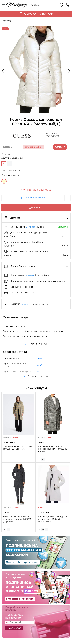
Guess (39, 359)
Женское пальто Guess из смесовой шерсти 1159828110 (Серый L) (52, 449)
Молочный (4, 181)
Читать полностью (36, 344)
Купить (36, 207)
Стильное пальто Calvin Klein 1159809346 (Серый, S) (18, 448)
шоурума (30, 227)
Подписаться (14, 628)
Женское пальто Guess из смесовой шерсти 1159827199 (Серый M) (18, 519)
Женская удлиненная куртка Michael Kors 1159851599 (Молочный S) (52, 519)
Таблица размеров (39, 190)
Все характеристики (36, 376)
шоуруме (30, 275)
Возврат (25, 304)
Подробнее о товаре (33, 198)
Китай (39, 365)
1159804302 (51, 136)
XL (43, 459)
